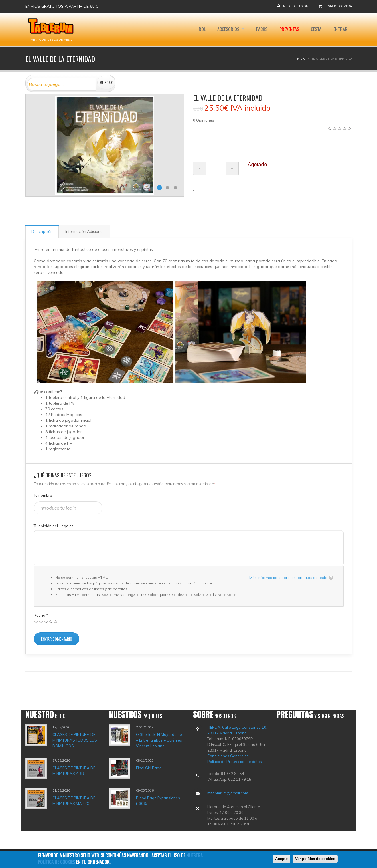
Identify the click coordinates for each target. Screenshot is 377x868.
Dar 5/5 (56, 622)
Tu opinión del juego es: (54, 526)
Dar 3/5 (46, 622)
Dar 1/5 (36, 622)
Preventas (289, 29)
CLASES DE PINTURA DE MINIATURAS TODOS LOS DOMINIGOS (75, 740)
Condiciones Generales (228, 756)
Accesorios (228, 29)
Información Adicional (84, 231)
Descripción (42, 231)
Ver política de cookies (315, 860)
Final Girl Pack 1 (150, 768)
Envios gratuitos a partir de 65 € (62, 6)
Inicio (301, 59)
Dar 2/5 (41, 622)
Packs (261, 29)
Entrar (341, 29)
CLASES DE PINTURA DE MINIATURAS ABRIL (74, 771)
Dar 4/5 (51, 622)
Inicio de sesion (295, 6)
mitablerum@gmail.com (228, 793)
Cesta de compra (338, 6)
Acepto (281, 860)
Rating (41, 615)
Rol (201, 29)
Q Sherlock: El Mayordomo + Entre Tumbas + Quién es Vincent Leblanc (159, 740)
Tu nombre (43, 495)
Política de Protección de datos (235, 762)
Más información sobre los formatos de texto (288, 578)
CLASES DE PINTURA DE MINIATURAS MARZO (74, 801)
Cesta (316, 29)
